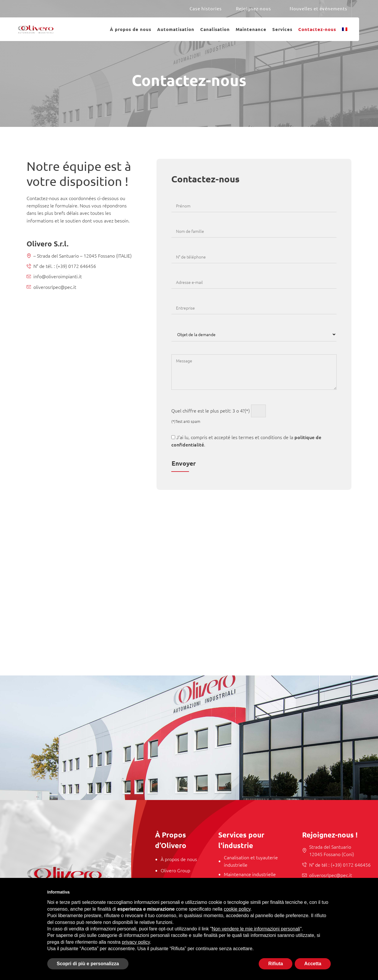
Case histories (206, 8)
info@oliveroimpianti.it (58, 276)
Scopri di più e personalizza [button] (88, 964)
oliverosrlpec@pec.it (55, 287)
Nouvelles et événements (318, 8)
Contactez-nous (317, 29)
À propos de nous (131, 29)
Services (282, 29)
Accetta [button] (313, 964)
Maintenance (251, 29)
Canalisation (215, 29)
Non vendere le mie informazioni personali (256, 929)
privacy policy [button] (136, 942)
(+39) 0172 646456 (75, 266)
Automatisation (176, 29)
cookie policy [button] (237, 909)
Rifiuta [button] (276, 964)
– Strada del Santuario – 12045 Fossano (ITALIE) (83, 256)
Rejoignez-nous (254, 8)
